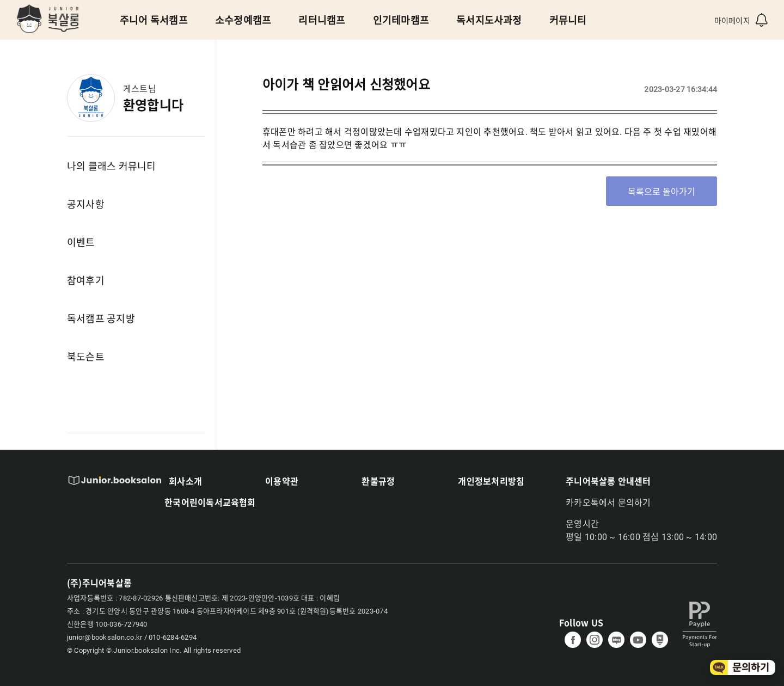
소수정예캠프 (243, 20)
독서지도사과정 (489, 20)
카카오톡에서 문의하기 (608, 503)
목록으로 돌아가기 (661, 192)
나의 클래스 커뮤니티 (112, 166)
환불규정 (378, 481)
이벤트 (81, 243)
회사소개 (185, 481)
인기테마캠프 (401, 20)
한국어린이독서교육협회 (210, 502)
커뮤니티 (568, 20)
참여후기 (86, 281)
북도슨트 (86, 357)
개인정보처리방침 (491, 481)
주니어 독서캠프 (154, 20)
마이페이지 (732, 21)
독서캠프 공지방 (101, 319)
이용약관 (282, 481)
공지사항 (86, 204)
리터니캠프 (322, 20)
